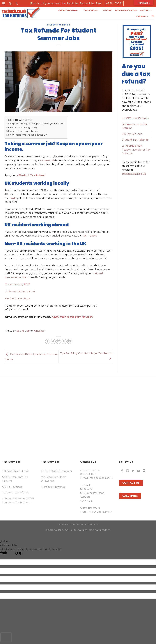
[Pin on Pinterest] (64, 341)
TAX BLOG (142, 16)
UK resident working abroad (22, 131)
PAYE (13, 198)
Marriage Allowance (53, 487)
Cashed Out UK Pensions (56, 471)
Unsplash (40, 331)
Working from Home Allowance (54, 479)
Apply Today (114, 3)
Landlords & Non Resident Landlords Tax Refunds (136, 150)
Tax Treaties (89, 236)
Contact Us (92, 525)
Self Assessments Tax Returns (135, 126)
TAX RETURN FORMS (69, 10)
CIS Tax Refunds (132, 134)
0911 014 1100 (88, 474)
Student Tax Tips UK (59, 25)
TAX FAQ (107, 10)
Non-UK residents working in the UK (27, 135)
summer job (47, 160)
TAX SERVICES (91, 10)
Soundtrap (23, 331)
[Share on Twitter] (53, 341)
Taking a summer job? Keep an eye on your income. (35, 124)
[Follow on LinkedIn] (144, 471)
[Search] (153, 16)
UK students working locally (22, 127)
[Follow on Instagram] (128, 471)
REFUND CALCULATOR (126, 10)
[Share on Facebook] (48, 341)
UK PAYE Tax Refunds (135, 118)
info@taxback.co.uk (134, 174)
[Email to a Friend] (59, 341)
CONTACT (146, 10)
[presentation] (6, 637)
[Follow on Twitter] (133, 471)
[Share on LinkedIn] (70, 341)
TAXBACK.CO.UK (63, 530)
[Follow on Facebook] (122, 471)
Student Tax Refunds (135, 140)
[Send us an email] (139, 471)
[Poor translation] (19, 554)
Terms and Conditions (70, 525)
